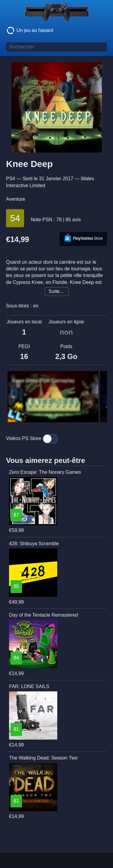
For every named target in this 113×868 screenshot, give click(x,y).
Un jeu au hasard (30, 30)
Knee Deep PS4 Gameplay (44, 381)
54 (15, 218)
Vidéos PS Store (32, 439)
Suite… (56, 291)
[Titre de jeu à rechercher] (56, 47)
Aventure (16, 199)
